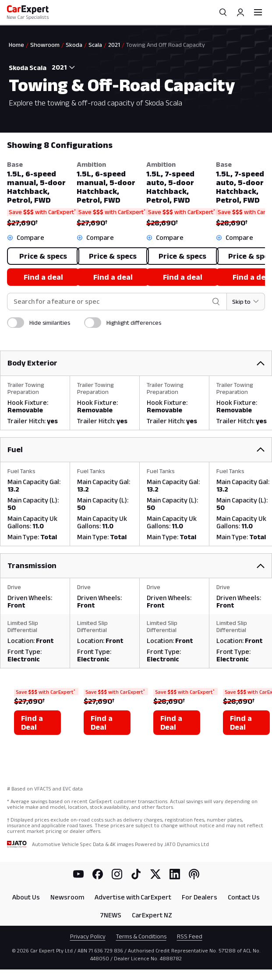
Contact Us (244, 897)
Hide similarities (50, 323)
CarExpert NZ (152, 915)
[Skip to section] (246, 302)
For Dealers (200, 897)
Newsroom (67, 897)
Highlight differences (134, 323)
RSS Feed (190, 936)
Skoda (74, 45)
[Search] (223, 12)
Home (16, 45)
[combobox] (62, 67)
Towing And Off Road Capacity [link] (166, 45)
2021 (114, 45)
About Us (26, 897)
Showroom (45, 45)
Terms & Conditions (141, 936)
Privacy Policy (88, 936)
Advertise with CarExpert (133, 897)
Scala (95, 45)
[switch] (16, 323)
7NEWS (111, 915)
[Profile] (240, 12)
